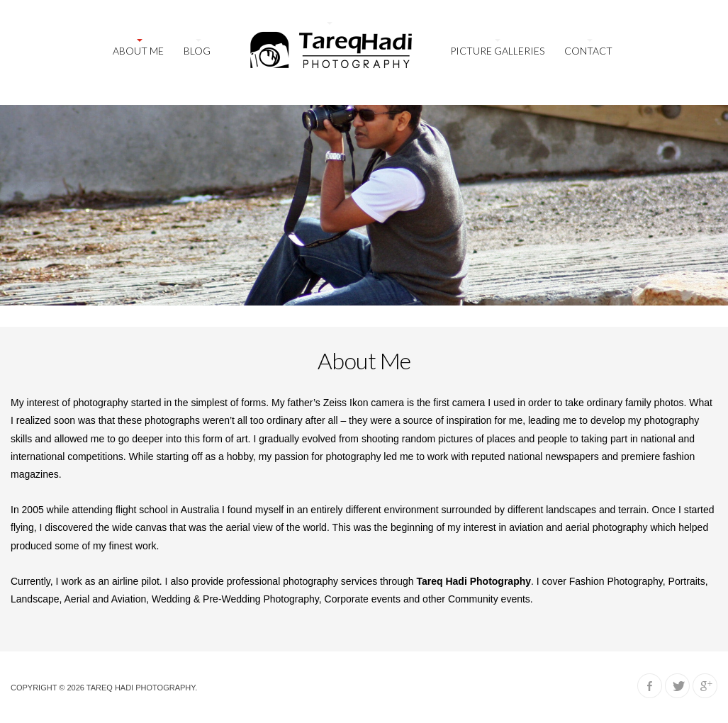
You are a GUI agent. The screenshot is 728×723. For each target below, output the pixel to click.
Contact (588, 51)
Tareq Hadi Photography (141, 688)
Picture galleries (497, 51)
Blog (197, 51)
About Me (138, 51)
